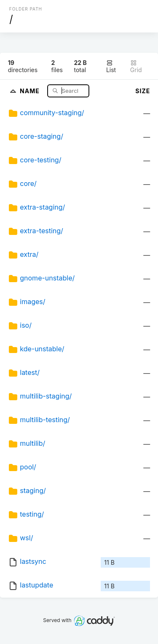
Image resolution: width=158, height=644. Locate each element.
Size (143, 91)
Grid (136, 66)
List (111, 66)
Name (31, 90)
